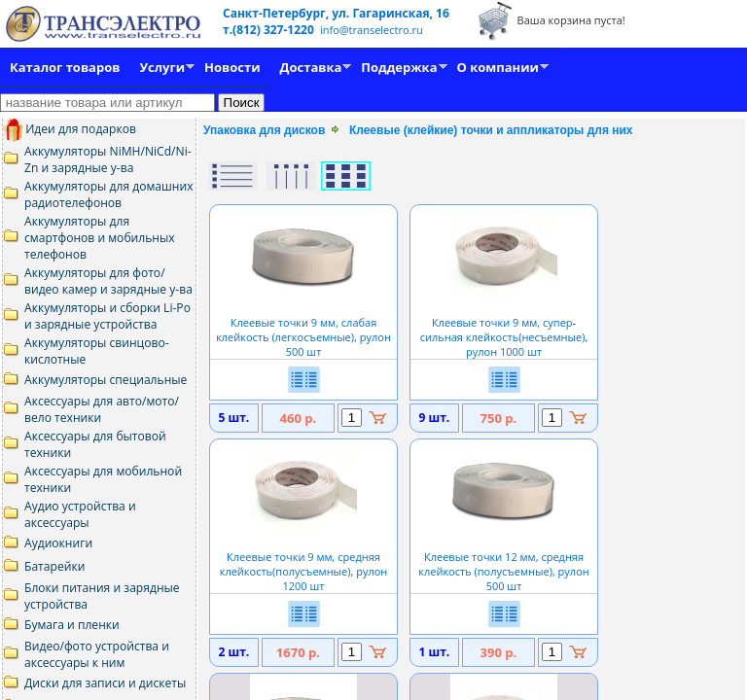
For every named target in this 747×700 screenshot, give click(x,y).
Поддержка (399, 67)
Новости (232, 67)
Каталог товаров (65, 67)
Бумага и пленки (72, 625)
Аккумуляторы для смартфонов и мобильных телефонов (100, 238)
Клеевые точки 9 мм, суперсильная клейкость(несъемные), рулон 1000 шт (504, 330)
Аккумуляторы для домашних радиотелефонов (109, 194)
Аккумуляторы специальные (106, 380)
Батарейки (54, 566)
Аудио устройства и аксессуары (80, 514)
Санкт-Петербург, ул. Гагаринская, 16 (336, 13)
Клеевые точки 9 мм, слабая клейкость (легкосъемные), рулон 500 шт (303, 330)
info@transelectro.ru (372, 30)
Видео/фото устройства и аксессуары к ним (97, 654)
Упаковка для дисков (264, 130)
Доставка (311, 67)
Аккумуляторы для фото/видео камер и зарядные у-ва (108, 281)
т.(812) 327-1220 (270, 30)
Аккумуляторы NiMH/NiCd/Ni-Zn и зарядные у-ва (108, 159)
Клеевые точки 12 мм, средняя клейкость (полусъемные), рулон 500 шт (503, 564)
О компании (498, 67)
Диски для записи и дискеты (105, 683)
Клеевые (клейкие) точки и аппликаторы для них (491, 130)
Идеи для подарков (70, 129)
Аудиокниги (58, 543)
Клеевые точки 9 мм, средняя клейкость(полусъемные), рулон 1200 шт (304, 564)
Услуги (162, 67)
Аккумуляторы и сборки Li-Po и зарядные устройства (107, 316)
